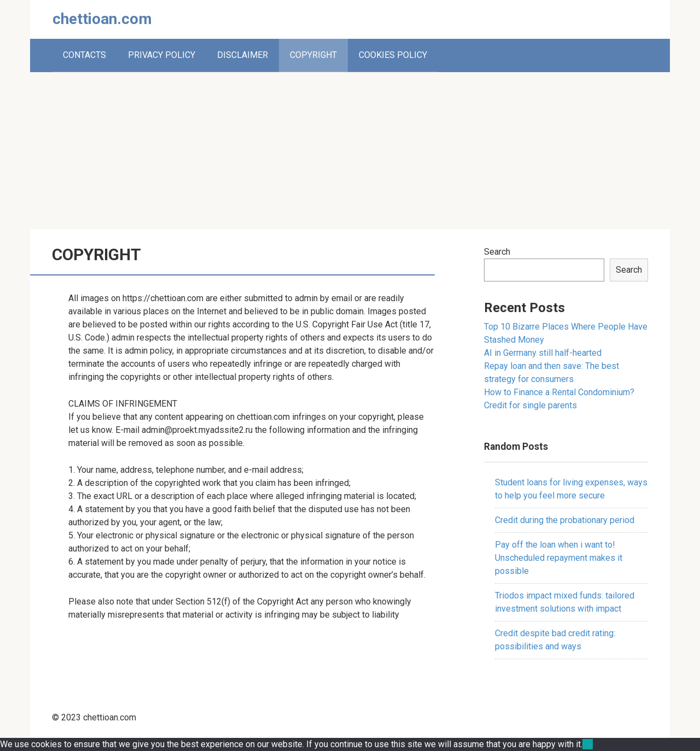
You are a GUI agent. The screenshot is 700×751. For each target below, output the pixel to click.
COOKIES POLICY (393, 55)
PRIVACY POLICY (162, 55)
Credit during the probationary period (565, 520)
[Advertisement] (350, 149)
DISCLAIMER (243, 55)
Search (497, 252)
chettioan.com (102, 19)
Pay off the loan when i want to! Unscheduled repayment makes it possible (559, 558)
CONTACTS (84, 55)
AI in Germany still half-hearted (543, 353)
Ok (588, 744)
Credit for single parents (530, 405)
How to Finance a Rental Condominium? (559, 392)
